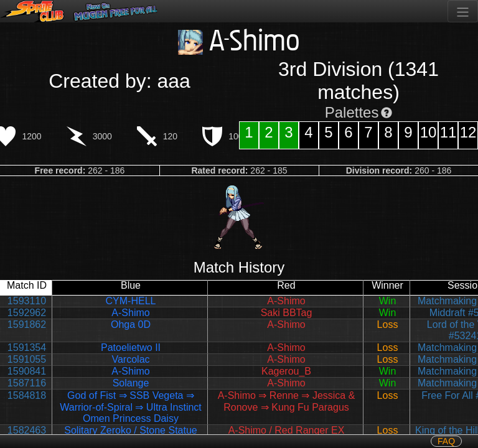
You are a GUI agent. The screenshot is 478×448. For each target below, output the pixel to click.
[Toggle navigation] (463, 11)
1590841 (27, 371)
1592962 (27, 313)
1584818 (27, 395)
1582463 (27, 430)
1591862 (27, 324)
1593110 (27, 301)
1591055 (27, 359)
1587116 (27, 383)
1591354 (27, 348)
